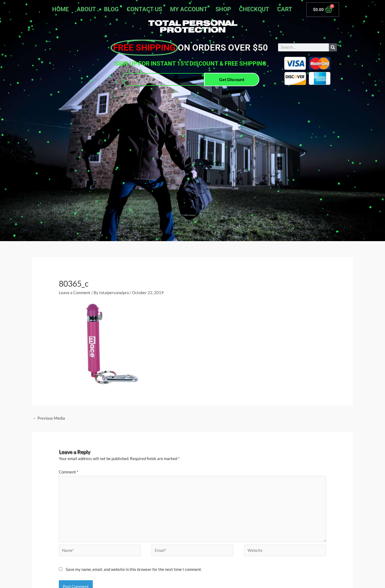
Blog (111, 9)
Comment (69, 472)
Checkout (254, 9)
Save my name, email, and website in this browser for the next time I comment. (134, 569)
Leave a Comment (75, 293)
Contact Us (144, 9)
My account (189, 9)
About (86, 9)
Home (60, 9)
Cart (285, 9)
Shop (223, 9)
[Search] (333, 47)
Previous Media (49, 418)
